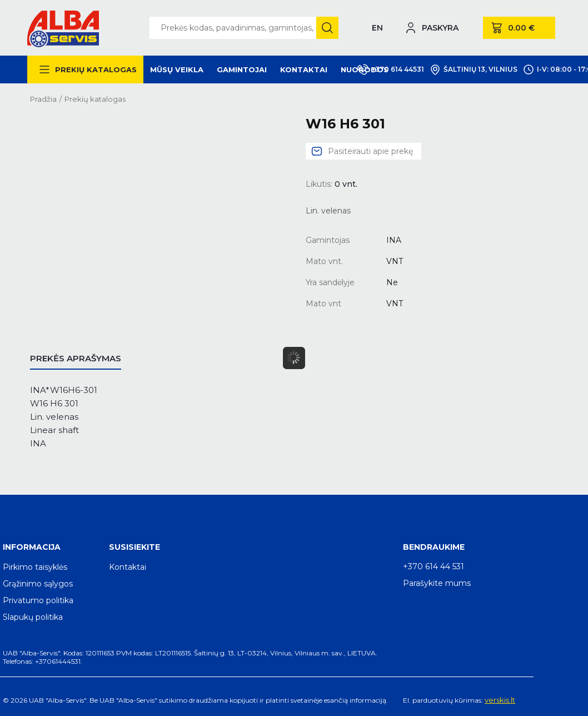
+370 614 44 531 (433, 566)
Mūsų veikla (177, 69)
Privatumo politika (38, 600)
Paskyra (440, 28)
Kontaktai (304, 69)
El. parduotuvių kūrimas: (443, 700)
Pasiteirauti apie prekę (370, 151)
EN (377, 28)
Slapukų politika (33, 617)
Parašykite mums (437, 583)
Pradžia (43, 99)
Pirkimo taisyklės (35, 567)
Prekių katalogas (96, 69)
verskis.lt (500, 700)
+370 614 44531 (391, 69)
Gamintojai (242, 69)
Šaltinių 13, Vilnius (474, 69)
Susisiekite (134, 547)
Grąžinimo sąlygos (38, 584)
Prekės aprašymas (76, 358)
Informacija (32, 547)
